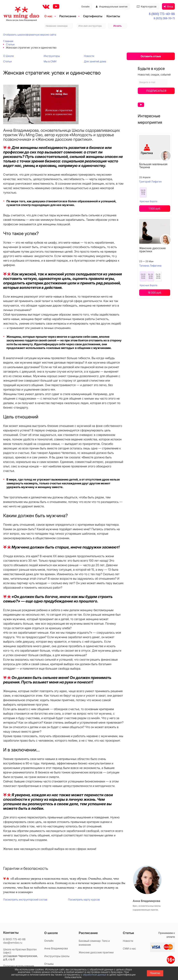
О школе (51, 933)
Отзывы (49, 964)
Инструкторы (52, 56)
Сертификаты (93, 16)
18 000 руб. (155, 293)
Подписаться (156, 91)
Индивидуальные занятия (112, 7)
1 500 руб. (155, 209)
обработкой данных (95, 975)
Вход (168, 7)
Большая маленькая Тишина (153, 166)
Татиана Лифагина (150, 266)
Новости (89, 56)
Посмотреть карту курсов (84, 900)
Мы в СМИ (50, 61)
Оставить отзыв (151, 56)
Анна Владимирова (56, 948)
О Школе (8, 56)
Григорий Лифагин (150, 182)
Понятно (155, 973)
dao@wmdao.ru (13, 943)
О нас (48, 16)
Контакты (113, 16)
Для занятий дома (95, 61)
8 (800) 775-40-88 (162, 14)
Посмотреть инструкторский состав (25, 900)
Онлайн (85, 7)
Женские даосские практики (152, 250)
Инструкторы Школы (57, 956)
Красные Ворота (148, 201)
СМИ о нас (129, 949)
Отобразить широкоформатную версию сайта (30, 35)
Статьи (7, 61)
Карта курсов (147, 7)
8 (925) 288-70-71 (164, 18)
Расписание (68, 16)
